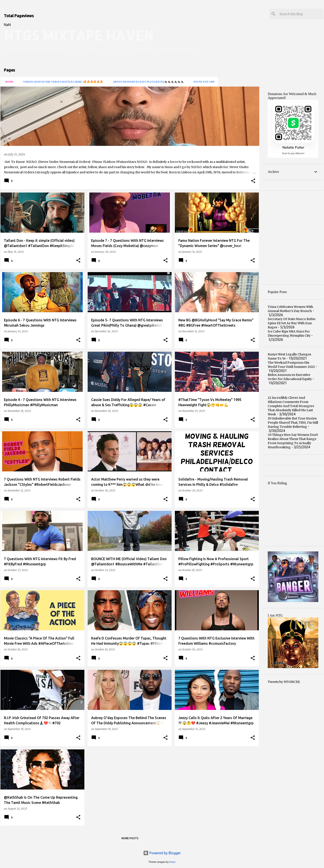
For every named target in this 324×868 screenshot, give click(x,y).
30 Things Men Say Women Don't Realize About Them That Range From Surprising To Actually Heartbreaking (293, 441)
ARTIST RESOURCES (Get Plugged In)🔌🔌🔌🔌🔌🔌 (147, 82)
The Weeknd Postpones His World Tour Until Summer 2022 (291, 365)
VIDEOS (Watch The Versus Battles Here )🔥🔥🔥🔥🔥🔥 (62, 82)
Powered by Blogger (162, 853)
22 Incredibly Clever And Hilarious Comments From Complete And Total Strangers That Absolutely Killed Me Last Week (291, 406)
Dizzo (172, 862)
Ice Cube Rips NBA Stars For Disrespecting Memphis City (289, 333)
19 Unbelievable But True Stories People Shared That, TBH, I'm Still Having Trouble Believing (293, 423)
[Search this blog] (301, 14)
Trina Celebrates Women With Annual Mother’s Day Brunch (290, 309)
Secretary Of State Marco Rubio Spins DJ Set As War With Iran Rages (292, 323)
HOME (8, 82)
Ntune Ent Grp (203, 82)
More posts (130, 838)
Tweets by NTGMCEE (284, 682)
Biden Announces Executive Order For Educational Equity (290, 377)
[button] (253, 181)
